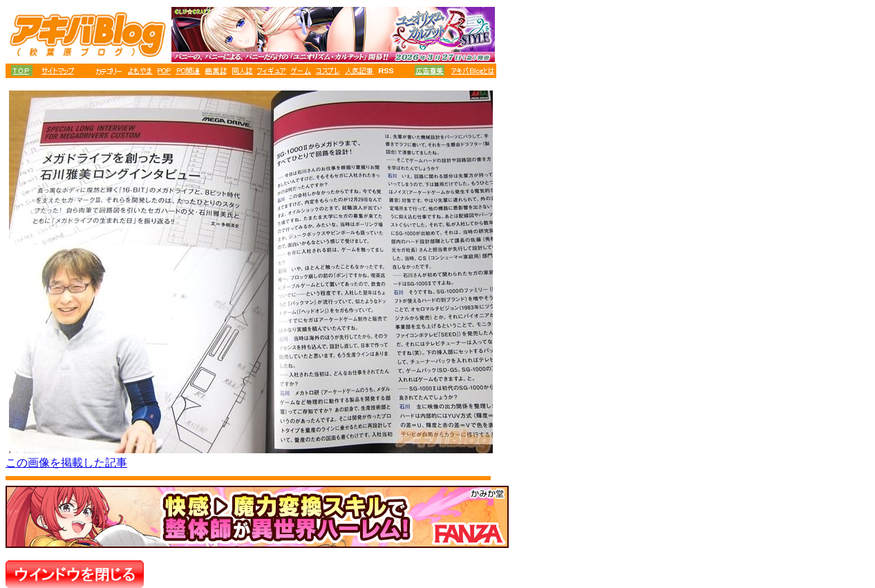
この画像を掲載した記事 (66, 463)
